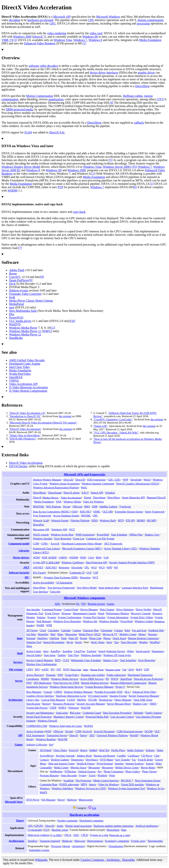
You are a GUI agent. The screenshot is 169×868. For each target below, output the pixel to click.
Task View (73, 655)
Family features (154, 713)
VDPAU (14, 381)
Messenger (108, 768)
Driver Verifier (143, 609)
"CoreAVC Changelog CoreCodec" (113, 419)
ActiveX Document (104, 731)
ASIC (76, 835)
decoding (15, 20)
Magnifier (43, 634)
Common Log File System (100, 539)
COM (36, 544)
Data (124, 830)
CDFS (29, 669)
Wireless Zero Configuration (41, 664)
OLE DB (107, 512)
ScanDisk (69, 781)
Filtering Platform (80, 520)
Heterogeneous (95, 841)
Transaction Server (56, 735)
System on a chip (99, 835)
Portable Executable (105, 692)
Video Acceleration (71, 498)
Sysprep (52, 617)
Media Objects (51, 498)
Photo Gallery (133, 771)
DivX (12, 284)
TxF (124, 669)
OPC (95, 516)
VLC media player (20, 321)
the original (65, 416)
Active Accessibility (44, 583)
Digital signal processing (78, 826)
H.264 (28, 132)
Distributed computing (91, 821)
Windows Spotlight (91, 655)
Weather (143, 642)
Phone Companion (113, 771)
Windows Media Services (65, 679)
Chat (157, 756)
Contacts (44, 760)
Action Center (34, 651)
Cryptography (35, 830)
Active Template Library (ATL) (121, 548)
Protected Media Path (97, 717)
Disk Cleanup (107, 609)
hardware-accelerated (40, 20)
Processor (56, 846)
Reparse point (113, 669)
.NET (26, 568)
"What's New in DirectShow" (25, 435)
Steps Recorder (69, 775)
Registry (47, 704)
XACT (85, 493)
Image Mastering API (133, 498)
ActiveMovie (47, 756)
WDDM (12, 191)
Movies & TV (110, 634)
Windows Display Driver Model (21, 167)
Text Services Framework (61, 588)
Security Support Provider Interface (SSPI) (132, 562)
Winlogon (74, 708)
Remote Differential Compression (129, 683)
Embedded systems (39, 850)
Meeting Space (78, 768)
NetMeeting (56, 771)
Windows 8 (95, 40)
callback (139, 123)
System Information (118, 617)
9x (78, 604)
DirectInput (99, 498)
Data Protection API (96, 562)
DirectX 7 (39, 37)
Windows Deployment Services (67, 687)
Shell (20, 653)
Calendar (66, 630)
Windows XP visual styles (117, 655)
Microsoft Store (14, 802)
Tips (116, 642)
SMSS (153, 704)
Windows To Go (155, 788)
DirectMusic (40, 493)
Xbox (29, 646)
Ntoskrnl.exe (106, 700)
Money (142, 634)
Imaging (119, 764)
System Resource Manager (99, 687)
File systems (16, 669)
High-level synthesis (38, 835)
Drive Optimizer (125, 609)
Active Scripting (35, 731)
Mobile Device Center (127, 768)
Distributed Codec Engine (25, 364)
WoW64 (88, 726)
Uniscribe (55, 592)
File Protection (83, 781)
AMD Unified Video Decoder (27, 360)
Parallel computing (67, 821)
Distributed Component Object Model (82, 544)
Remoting (64, 568)
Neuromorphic (155, 841)
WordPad (155, 642)
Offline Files (136, 535)
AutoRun (67, 651)
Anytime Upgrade (65, 756)
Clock (43, 630)
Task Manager (44, 621)
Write (112, 775)
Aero (46, 651)
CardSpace (134, 756)
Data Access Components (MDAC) (52, 512)
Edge (127, 630)
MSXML (86, 516)
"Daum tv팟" (100, 426)
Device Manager (89, 609)
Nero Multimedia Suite (23, 311)
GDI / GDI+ (114, 480)
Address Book (84, 756)
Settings (41, 617)
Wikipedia (41, 860)
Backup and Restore (104, 756)
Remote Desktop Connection (143, 638)
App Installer (33, 609)
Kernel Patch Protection (39, 717)
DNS (60, 675)
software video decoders (43, 66)
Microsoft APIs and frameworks (84, 474)
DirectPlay (39, 525)
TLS (46, 830)
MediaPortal (16, 304)
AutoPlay (55, 651)
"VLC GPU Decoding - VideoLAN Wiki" (116, 433)
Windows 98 (90, 37)
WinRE (40, 625)
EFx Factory (40, 573)
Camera (77, 630)
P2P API (130, 520)
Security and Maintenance (40, 713)
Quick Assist (120, 638)
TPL (87, 568)
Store (109, 642)
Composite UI (77, 573)
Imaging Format (118, 696)
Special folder (34, 655)
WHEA (62, 708)
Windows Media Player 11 (25, 331)
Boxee (13, 273)
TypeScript (125, 507)
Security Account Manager (91, 704)
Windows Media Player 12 (25, 334)
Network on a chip (120, 835)
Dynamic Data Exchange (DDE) (61, 577)
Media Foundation (150, 40)
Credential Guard (92, 713)
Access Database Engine (66, 516)
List (94, 808)
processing (143, 23)
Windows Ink (90, 621)
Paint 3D (73, 638)
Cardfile (121, 756)
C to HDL (56, 835)
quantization (56, 99)
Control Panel (71, 609)
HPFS (84, 784)
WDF (45, 558)
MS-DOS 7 (127, 781)
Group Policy (72, 675)
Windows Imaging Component (98, 484)
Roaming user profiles (93, 675)
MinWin (82, 700)
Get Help (31, 634)
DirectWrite (39, 588)
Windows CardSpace (73, 562)
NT (83, 604)
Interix (93, 784)
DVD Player (33, 800)
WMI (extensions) (85, 535)
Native (84, 735)
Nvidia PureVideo (20, 374)
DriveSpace (92, 760)
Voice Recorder (129, 642)
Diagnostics (77, 760)
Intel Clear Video (19, 367)
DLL (127, 692)
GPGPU (39, 826)
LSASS (71, 700)
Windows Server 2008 (116, 167)
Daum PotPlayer (19, 280)
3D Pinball (46, 750)
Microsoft (59, 17)
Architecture (15, 700)
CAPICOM (53, 562)
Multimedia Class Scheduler (86, 660)
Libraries (24, 551)
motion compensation (151, 20)
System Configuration (70, 617)
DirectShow (142, 86)
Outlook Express (87, 771)
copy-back (79, 212)
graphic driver (146, 73)
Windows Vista (63, 40)
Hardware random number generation (113, 826)
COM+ (45, 544)
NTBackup (70, 771)
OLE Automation (35, 735)
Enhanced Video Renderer (40, 43)
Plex (12, 314)
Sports (78, 642)
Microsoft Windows (108, 17)
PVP (60, 187)
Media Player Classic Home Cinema (31, 301)
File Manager (48, 800)
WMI (49, 625)
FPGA (68, 835)
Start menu (50, 655)
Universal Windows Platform (112, 735)
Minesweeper (86, 800)
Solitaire (150, 750)
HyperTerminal (105, 764)
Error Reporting (63, 539)
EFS (131, 669)
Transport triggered (50, 841)
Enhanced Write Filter (144, 692)
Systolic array (138, 841)
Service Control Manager (40, 660)
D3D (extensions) (97, 480)
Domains (51, 675)
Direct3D (80, 480)
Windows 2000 (22, 37)
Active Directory (35, 675)
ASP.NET (38, 568)
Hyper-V (120, 687)
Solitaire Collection (37, 745)
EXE (120, 692)
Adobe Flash (17, 270)
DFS (37, 669)
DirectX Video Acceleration (26, 463)
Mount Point (97, 669)
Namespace (158, 651)
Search (102, 651)
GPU (53, 23)
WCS (102, 568)
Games (111, 604)
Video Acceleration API (23, 384)
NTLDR (92, 700)
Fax (134, 760)
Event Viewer (52, 613)
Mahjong (72, 800)
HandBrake (16, 338)
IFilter (131, 651)
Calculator (54, 630)
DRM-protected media (19, 109)
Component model (19, 544)
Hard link (76, 669)
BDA (99, 558)
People (84, 638)
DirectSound (55, 493)
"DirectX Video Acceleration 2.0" (27, 413)
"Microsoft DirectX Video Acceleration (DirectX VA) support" (43, 423)
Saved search (143, 651)
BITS (121, 520)
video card (96, 33)
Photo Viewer (149, 771)
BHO (87, 507)
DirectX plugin (72, 493)
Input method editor (109, 588)
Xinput (87, 498)
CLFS (66, 660)
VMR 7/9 (7, 40)
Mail (53, 634)
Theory (20, 821)
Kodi (12, 297)
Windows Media (72, 502)
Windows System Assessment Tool (126, 788)
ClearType (80, 651)
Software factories (19, 573)
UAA (91, 558)
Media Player (86, 634)
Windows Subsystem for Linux (66, 726)
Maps (60, 634)
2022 (97, 634)
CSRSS (58, 692)
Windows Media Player (23, 328)
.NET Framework (113, 544)
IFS (53, 669)
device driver (98, 73)
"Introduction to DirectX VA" (25, 416)
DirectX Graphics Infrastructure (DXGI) (138, 484)
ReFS (139, 669)
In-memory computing (117, 841)
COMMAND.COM (37, 726)
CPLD (85, 835)
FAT (59, 669)
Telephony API (59, 529)
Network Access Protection (148, 679)
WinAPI (134, 735)
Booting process (96, 604)
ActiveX (55, 544)
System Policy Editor (142, 617)
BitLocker (75, 713)
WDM (36, 558)
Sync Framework (42, 516)
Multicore (67, 841)
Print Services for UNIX (66, 683)
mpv (12, 307)
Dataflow (33, 841)
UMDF (63, 558)
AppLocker (62, 713)
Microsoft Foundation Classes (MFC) (82, 548)
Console (48, 692)
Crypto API (39, 562)
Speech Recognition (54, 642)
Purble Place (118, 750)
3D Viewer (32, 630)
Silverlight (136, 480)
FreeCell (74, 750)
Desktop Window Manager (47, 480)
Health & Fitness (86, 764)
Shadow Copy (152, 535)
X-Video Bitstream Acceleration (28, 387)
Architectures (16, 841)
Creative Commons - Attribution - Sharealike (108, 860)
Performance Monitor (118, 613)
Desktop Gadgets (60, 760)
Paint (64, 638)
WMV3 (47, 331)
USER (53, 708)
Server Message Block (119, 704)
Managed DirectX (156, 498)
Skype (70, 642)
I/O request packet (98, 696)
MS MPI (151, 520)
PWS (29, 683)
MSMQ (141, 520)
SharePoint (126, 679)
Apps (19, 638)
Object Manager (123, 700)
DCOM (148, 731)
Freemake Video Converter (25, 294)
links (86, 669)
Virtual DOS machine (132, 784)
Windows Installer (43, 539)
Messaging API (41, 529)
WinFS (43, 792)
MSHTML (39, 507)
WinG (84, 488)
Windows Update (144, 621)
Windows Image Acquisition (65, 484)
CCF (89, 573)
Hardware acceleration (85, 815)
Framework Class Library (47, 548)
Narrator (152, 634)
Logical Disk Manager (53, 700)
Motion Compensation (40, 96)
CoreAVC (15, 277)
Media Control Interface (106, 781)
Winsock (38, 520)
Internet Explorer (135, 764)
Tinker (160, 750)
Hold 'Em (104, 750)
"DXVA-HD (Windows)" (23, 439)
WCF (72, 529)
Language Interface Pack (135, 588)
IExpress (66, 613)
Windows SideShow (62, 788)
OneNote (54, 638)
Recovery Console (141, 613)
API (68, 17)
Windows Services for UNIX (91, 788)
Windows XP (54, 170)
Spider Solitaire (135, 750)
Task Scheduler (119, 535)
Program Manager (49, 775)
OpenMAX (16, 377)
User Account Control (122, 717)
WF (116, 568)
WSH (48, 731)
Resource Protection (64, 704)
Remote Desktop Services (95, 683)
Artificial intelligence (147, 826)
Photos (107, 638)
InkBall (93, 750)
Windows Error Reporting (67, 621)
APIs (57, 604)
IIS (107, 679)
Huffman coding (133, 96)
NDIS (95, 520)
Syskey (83, 775)
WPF (126, 480)
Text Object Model (87, 588)
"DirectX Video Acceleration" (25, 429)
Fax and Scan (139, 630)
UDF (147, 669)
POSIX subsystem (69, 784)
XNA (59, 502)
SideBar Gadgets (108, 507)
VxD (106, 558)
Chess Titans (60, 750)
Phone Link (95, 638)
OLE (157, 731)
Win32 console (41, 535)
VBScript (77, 507)
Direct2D (68, 480)
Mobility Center (128, 634)
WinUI (147, 480)
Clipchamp (107, 630)
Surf (51, 745)
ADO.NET (85, 512)
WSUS (115, 679)
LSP (46, 520)
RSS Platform (54, 507)
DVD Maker (107, 760)
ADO (75, 512)
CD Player (147, 756)
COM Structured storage (129, 731)
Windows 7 (80, 40)
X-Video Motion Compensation (28, 391)
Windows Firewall (47, 721)
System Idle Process (37, 708)
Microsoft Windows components (84, 598)
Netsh (101, 613)
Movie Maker (148, 768)
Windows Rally (108, 520)
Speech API (97, 493)
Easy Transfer (123, 760)
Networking (113, 830)
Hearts (84, 750)
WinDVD (15, 324)
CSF (96, 573)
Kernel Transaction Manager (144, 696)
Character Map (91, 630)
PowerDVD (16, 318)
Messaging (71, 634)
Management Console (84, 613)
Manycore (80, 841)
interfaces (112, 73)
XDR (95, 507)
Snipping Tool (34, 642)
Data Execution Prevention (117, 713)
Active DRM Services (92, 679)
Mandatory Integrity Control (69, 717)
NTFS (66, 669)
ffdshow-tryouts (19, 290)
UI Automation (64, 583)
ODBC (97, 512)
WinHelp (102, 775)
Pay (100, 771)
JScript (67, 507)
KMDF (53, 558)
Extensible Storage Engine (129, 512)
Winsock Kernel (60, 520)
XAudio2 (110, 493)
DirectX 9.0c (57, 132)
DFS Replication (43, 683)
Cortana (118, 630)
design (67, 846)
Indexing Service (116, 651)
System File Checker (94, 617)
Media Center (61, 768)
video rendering (57, 33)
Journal (150, 764)
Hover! (61, 800)
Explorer (92, 651)
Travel (92, 775)
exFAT (45, 669)
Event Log (79, 539)
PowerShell (103, 535)
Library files (33, 700)
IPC (27, 577)
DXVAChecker (18, 466)
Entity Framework (155, 512)
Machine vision (60, 830)
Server (19, 681)
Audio (60, 826)
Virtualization (116, 846)
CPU (91, 20)
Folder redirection (116, 675)
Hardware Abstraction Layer (71, 696)
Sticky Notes (98, 642)
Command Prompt (52, 609)
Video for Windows (93, 502)
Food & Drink (145, 760)
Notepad (31, 638)
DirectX (37, 498)
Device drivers (21, 558)
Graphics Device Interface (40, 696)
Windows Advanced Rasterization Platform (56, 488)
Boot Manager (34, 692)
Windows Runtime (46, 739)
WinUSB (86, 708)
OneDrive (43, 638)
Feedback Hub (156, 630)
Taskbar (62, 655)
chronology (78, 846)
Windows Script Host (62, 535)
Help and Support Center (62, 764)
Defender (138, 713)
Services (18, 662)
